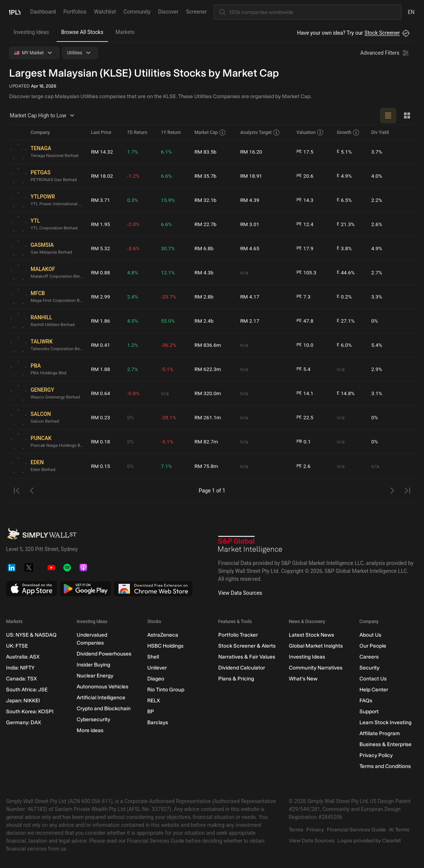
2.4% (133, 297)
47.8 (305, 321)
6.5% (345, 200)
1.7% (133, 152)
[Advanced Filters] (385, 53)
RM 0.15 (101, 466)
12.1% (169, 272)
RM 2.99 (101, 297)
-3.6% (134, 248)
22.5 (305, 418)
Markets (125, 32)
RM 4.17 (250, 297)
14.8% (346, 393)
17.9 (305, 249)
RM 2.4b (205, 321)
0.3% (133, 200)
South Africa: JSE (27, 690)
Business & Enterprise (385, 744)
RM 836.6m (208, 345)
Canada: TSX (22, 679)
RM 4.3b (205, 272)
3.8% (345, 249)
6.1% (167, 152)
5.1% (345, 152)
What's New (303, 679)
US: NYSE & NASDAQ (31, 635)
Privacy (315, 830)
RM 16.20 (252, 152)
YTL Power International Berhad (58, 204)
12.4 (305, 224)
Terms (296, 830)
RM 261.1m (208, 417)
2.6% (377, 224)
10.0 (305, 345)
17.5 (305, 152)
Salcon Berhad (45, 422)
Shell (153, 657)
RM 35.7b (206, 176)
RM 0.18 (101, 442)
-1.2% (134, 176)
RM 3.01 (250, 224)
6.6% (167, 176)
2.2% (377, 200)
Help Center (374, 690)
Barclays (158, 723)
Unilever (157, 668)
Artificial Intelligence (101, 698)
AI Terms (399, 830)
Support (369, 712)
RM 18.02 (102, 176)
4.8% (133, 272)
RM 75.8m (207, 466)
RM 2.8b (205, 297)
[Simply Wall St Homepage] (15, 12)
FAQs (366, 701)
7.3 (304, 297)
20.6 (305, 176)
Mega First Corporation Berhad (58, 301)
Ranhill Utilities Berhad (53, 325)
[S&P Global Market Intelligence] (250, 545)
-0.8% (134, 393)
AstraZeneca (163, 635)
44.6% (346, 273)
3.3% (377, 297)
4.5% (133, 321)
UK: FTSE (17, 646)
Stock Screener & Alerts (247, 646)
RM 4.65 (250, 248)
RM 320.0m (208, 393)
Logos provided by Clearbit (369, 841)
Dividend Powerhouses (104, 654)
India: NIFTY (20, 668)
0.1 (304, 442)
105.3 (307, 273)
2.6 (304, 466)
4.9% (345, 176)
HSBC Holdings (165, 646)
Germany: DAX (24, 723)
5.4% (377, 345)
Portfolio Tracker (238, 635)
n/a (244, 272)
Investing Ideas (31, 32)
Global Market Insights (316, 646)
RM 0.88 (101, 272)
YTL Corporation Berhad (55, 228)
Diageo (156, 679)
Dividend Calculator (242, 668)
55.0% (169, 321)
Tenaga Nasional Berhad (55, 156)
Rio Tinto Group (166, 690)
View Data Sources (240, 593)
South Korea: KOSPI (30, 712)
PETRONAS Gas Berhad (54, 180)
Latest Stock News (311, 635)
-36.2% (169, 345)
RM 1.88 (101, 369)
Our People (373, 646)
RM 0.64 (101, 393)
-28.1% (169, 417)
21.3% (346, 224)
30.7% (169, 248)
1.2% (133, 345)
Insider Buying (93, 665)
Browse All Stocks (82, 32)
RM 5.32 (101, 248)
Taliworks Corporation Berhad (58, 349)
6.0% (345, 345)
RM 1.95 (101, 224)
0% (375, 321)
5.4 (304, 369)
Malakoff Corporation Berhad (58, 277)
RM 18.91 (252, 176)
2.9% (377, 369)
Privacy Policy (376, 755)
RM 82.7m (207, 442)
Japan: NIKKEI (23, 701)
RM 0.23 (101, 417)
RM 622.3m (208, 369)
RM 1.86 (101, 321)
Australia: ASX (23, 657)
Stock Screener (382, 33)
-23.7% (169, 297)
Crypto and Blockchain (104, 709)
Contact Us (373, 679)
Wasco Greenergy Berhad (56, 397)
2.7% (377, 272)
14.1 (305, 393)
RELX (154, 701)
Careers (369, 657)
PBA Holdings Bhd (49, 373)
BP (151, 712)
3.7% (377, 152)
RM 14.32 (102, 152)
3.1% (377, 393)
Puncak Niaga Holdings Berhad (58, 446)
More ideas (90, 730)
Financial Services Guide (356, 830)
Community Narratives (316, 668)
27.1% (346, 321)
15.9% (169, 200)
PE (299, 152)
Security (369, 668)
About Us (370, 635)
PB (300, 442)
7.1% (167, 466)
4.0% (377, 176)
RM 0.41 (101, 345)
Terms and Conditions (385, 766)
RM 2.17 (250, 321)
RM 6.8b (205, 248)
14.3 (305, 200)
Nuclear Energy (95, 676)
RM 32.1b (206, 200)
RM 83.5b (206, 152)
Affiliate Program (380, 733)
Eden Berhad (43, 470)
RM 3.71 (101, 200)
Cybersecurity (93, 719)
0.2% (345, 297)
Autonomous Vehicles (103, 687)
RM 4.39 (250, 200)
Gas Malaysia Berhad (52, 252)
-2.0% (134, 224)
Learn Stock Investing (385, 723)
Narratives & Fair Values (247, 657)
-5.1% (168, 369)
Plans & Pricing (236, 679)
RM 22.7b (206, 224)
